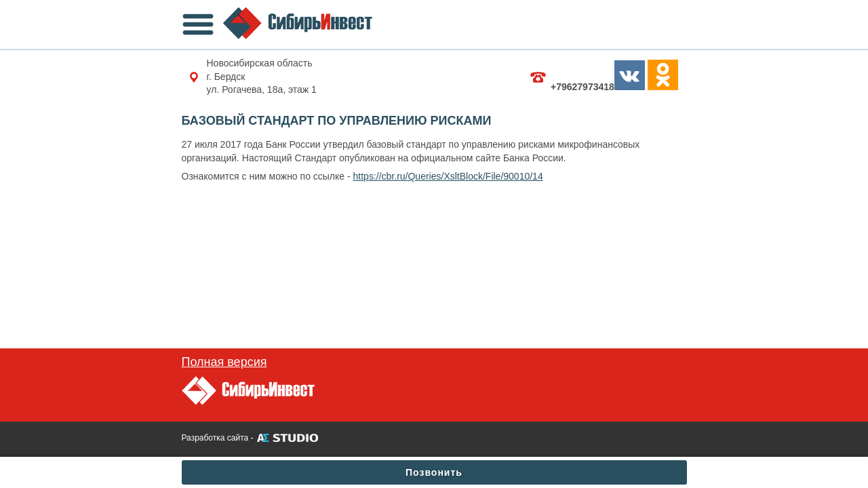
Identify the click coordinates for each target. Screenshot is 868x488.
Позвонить (434, 472)
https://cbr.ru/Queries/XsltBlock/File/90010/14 (448, 176)
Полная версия (224, 362)
